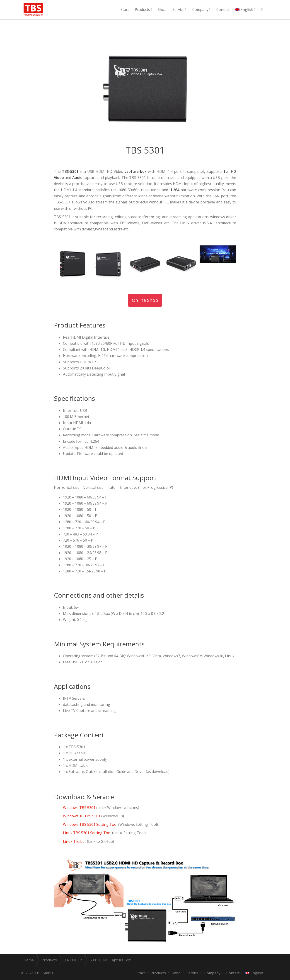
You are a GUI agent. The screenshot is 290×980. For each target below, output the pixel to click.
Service (178, 10)
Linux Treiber (75, 841)
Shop (162, 10)
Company (200, 10)
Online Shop (147, 300)
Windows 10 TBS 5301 (82, 816)
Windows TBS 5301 (79, 808)
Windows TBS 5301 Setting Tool (90, 824)
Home (29, 960)
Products (142, 10)
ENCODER (73, 960)
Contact (223, 10)
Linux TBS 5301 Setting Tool (88, 833)
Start (125, 10)
